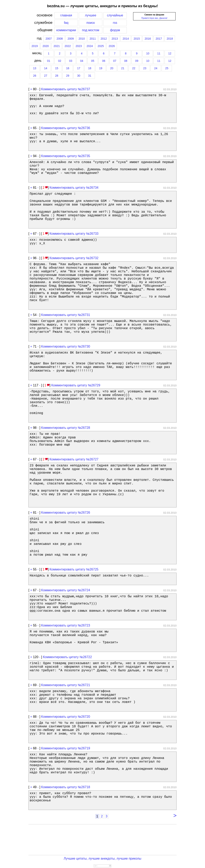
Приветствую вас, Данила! (154, 18)
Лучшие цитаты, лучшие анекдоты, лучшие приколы (102, 858)
